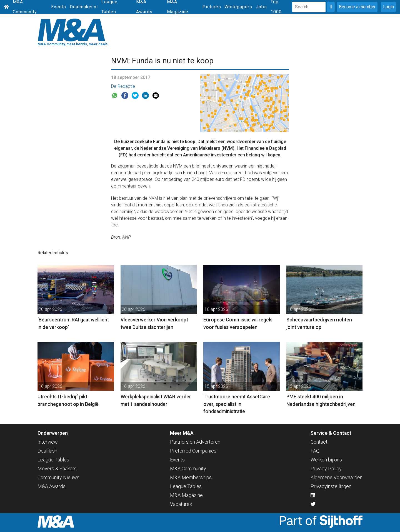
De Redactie (123, 86)
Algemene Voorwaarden (337, 477)
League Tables (53, 460)
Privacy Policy (326, 469)
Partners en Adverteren (195, 442)
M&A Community (188, 469)
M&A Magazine (186, 495)
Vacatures (181, 504)
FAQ (315, 451)
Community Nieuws (58, 477)
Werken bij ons (326, 460)
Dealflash (47, 451)
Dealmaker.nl (84, 7)
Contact (319, 442)
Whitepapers (238, 7)
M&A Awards (52, 486)
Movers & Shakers (57, 469)
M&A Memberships (191, 477)
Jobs (261, 7)
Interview (48, 442)
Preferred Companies (193, 451)
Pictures (212, 7)
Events (59, 7)
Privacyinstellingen (331, 486)
